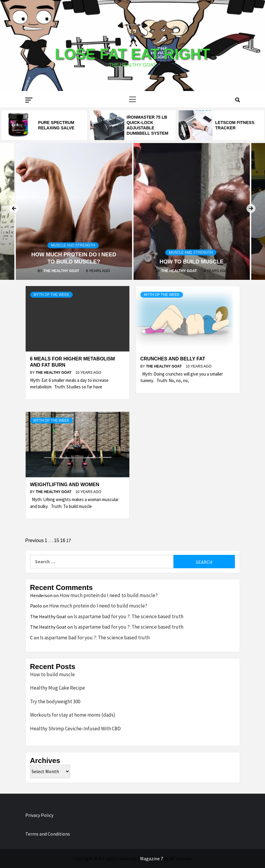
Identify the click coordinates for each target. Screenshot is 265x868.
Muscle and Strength (73, 245)
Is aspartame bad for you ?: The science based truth (128, 616)
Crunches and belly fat (173, 359)
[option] (44, 125)
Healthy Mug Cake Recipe (58, 688)
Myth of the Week (52, 295)
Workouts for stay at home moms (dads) (73, 715)
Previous (35, 540)
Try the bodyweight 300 (55, 701)
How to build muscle (192, 262)
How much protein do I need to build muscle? (109, 595)
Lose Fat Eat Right (132, 54)
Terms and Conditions (48, 834)
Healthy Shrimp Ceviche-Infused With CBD (75, 729)
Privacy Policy (39, 815)
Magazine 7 (152, 858)
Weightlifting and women (65, 485)
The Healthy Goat (62, 271)
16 (63, 540)
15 (57, 540)
